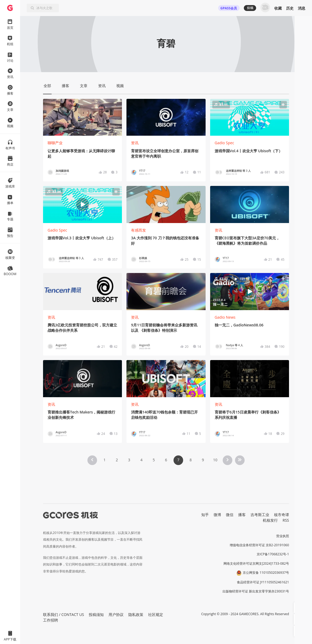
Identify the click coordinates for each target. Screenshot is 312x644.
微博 (217, 515)
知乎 (205, 515)
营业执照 (283, 536)
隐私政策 (136, 614)
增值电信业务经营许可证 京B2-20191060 (259, 545)
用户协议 (116, 614)
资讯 (135, 143)
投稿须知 (96, 614)
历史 (290, 8)
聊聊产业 (55, 143)
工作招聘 (51, 620)
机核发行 (270, 520)
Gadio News (225, 317)
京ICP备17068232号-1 (273, 554)
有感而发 (138, 230)
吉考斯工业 (260, 515)
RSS (286, 520)
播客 (242, 515)
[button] (249, 117)
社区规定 (156, 614)
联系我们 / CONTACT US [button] (63, 614)
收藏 (278, 8)
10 (215, 460)
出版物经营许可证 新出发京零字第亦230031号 (256, 591)
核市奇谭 (282, 515)
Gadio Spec (224, 143)
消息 (302, 8)
